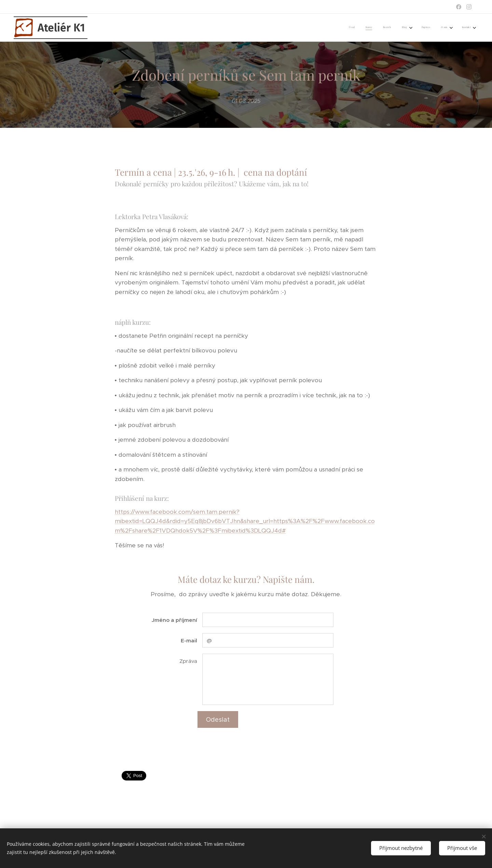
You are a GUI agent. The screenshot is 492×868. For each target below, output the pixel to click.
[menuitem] (400, 28)
